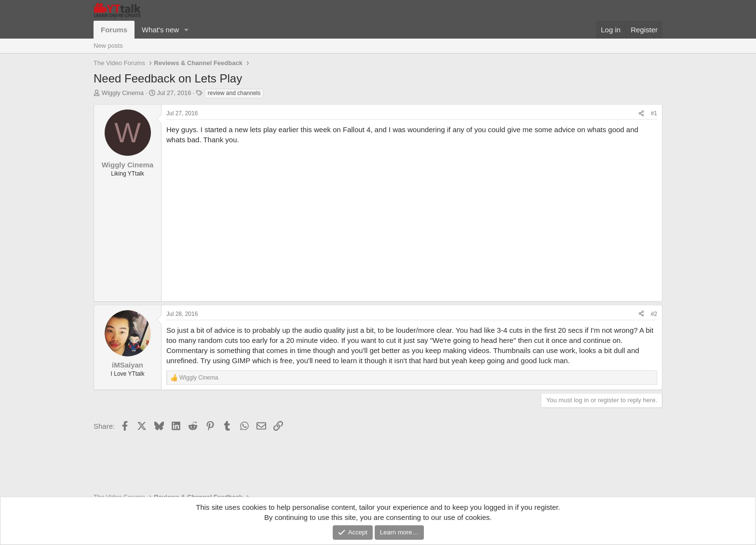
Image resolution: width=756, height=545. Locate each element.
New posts (108, 46)
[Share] (641, 114)
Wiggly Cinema (123, 93)
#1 (654, 113)
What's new (160, 30)
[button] (187, 30)
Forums (114, 30)
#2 (654, 314)
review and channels (234, 93)
